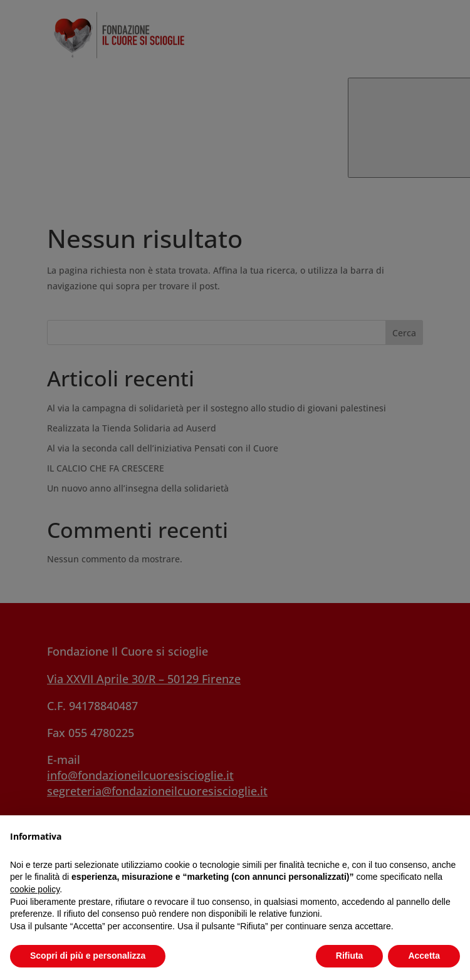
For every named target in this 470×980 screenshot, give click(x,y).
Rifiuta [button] (350, 956)
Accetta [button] (424, 956)
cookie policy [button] (35, 889)
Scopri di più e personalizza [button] (88, 956)
